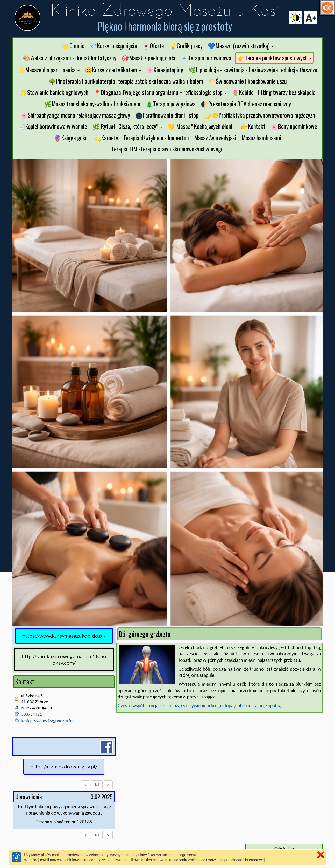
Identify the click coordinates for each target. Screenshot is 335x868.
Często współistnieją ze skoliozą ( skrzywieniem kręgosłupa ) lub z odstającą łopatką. (200, 705)
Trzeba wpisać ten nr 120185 (64, 822)
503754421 (31, 714)
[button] (241, 46)
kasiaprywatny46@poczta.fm (47, 721)
